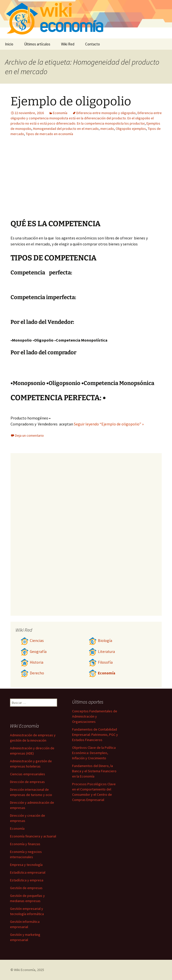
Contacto (93, 44)
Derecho (32, 673)
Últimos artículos (37, 44)
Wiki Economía (25, 970)
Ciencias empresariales (28, 774)
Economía (60, 113)
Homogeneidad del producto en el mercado (66, 129)
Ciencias (32, 641)
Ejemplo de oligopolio (71, 101)
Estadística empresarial (28, 872)
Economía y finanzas (25, 844)
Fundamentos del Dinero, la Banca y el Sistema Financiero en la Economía (94, 771)
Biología (100, 641)
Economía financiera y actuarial (33, 836)
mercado (107, 129)
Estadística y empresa (27, 880)
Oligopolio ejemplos (131, 129)
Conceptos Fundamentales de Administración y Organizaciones (95, 716)
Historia (32, 662)
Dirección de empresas (27, 782)
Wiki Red (68, 44)
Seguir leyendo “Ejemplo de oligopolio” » (109, 424)
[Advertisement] (117, 182)
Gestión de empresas (26, 888)
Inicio (9, 44)
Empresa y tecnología (26, 865)
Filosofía (101, 662)
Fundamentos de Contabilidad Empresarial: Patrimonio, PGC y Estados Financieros (95, 735)
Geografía (34, 652)
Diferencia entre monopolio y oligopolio (106, 113)
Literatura (102, 652)
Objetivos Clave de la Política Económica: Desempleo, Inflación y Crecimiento (94, 753)
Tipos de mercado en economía (49, 134)
